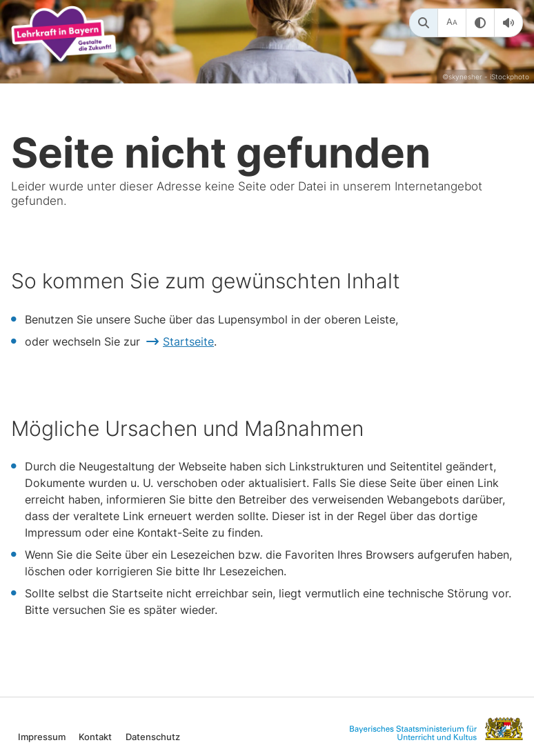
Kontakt (95, 736)
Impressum (42, 736)
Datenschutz (153, 736)
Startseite (188, 341)
